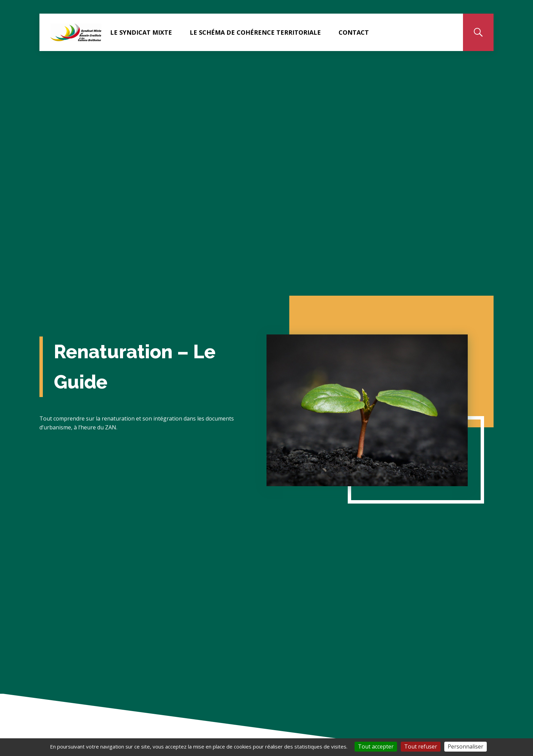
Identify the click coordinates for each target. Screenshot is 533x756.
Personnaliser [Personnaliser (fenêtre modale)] (466, 746)
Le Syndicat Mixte (141, 32)
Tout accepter (376, 746)
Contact (354, 32)
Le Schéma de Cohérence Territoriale (255, 32)
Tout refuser (421, 746)
